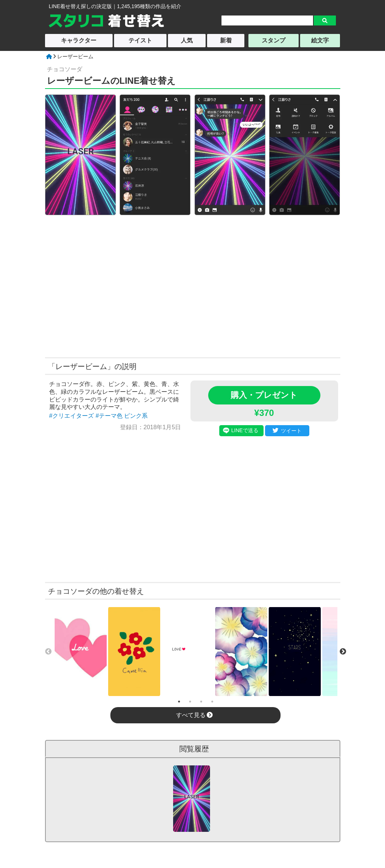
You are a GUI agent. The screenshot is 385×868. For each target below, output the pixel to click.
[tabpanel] (81, 652)
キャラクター (79, 40)
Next (343, 652)
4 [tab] (212, 702)
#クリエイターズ (71, 416)
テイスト (140, 40)
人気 (187, 40)
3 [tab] (201, 702)
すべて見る (194, 715)
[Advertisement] (122, 285)
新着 (226, 40)
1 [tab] (179, 702)
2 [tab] (190, 702)
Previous (48, 652)
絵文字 (320, 40)
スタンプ (274, 40)
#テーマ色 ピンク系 (122, 416)
